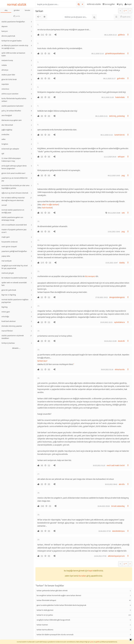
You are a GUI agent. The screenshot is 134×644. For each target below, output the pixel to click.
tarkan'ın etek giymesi (45, 610)
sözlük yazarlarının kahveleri (12, 106)
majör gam (6, 237)
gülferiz (121, 35)
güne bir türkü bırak (9, 79)
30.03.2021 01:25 (99, 465)
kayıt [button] (90, 571)
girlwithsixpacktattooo (115, 53)
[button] (94, 5)
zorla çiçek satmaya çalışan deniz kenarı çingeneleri (14, 167)
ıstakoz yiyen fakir (8, 75)
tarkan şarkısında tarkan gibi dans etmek (52, 590)
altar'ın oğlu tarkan (50, 204)
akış (6, 10)
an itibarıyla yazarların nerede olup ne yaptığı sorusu (15, 47)
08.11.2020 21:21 (101, 116)
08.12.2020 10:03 (114, 175)
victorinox (5, 89)
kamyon (5, 31)
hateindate (120, 97)
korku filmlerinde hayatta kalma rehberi (14, 100)
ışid (3, 153)
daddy (122, 263)
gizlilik (98, 642)
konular (28, 10)
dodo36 (121, 341)
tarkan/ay (42, 361)
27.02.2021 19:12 (102, 297)
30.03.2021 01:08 (110, 341)
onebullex (5, 134)
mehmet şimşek (8, 273)
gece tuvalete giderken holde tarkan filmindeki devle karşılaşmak (61, 605)
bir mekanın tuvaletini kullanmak (14, 278)
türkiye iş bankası (8, 343)
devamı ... (16, 348)
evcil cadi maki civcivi (116, 465)
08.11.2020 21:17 (109, 78)
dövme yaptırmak (8, 36)
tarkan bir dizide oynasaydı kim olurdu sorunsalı (55, 634)
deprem (5, 26)
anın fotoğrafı (7, 115)
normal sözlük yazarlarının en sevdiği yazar (13, 211)
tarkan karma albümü (45, 630)
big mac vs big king (9, 295)
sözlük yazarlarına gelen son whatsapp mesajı (12, 219)
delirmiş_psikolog (117, 116)
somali (4, 205)
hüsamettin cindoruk (10, 242)
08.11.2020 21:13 (110, 35)
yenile (17, 16)
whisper (121, 157)
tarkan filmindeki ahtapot (46, 600)
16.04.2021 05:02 (104, 506)
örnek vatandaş (118, 506)
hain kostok (47, 208)
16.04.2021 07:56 (100, 556)
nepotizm (5, 84)
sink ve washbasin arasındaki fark (14, 225)
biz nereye (89, 276)
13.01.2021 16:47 (112, 263)
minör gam (6, 312)
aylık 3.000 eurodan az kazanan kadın (13, 54)
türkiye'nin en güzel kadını (12, 41)
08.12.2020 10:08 (114, 213)
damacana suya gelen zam (12, 120)
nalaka (4, 65)
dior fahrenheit (7, 125)
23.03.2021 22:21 (106, 322)
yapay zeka (6, 256)
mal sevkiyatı (7, 261)
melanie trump (7, 60)
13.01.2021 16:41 (114, 232)
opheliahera (119, 322)
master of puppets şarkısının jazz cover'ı (14, 231)
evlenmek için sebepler (10, 149)
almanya (5, 70)
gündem (17, 10)
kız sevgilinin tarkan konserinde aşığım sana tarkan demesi (59, 595)
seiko (4, 139)
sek (123, 213)
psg (123, 175)
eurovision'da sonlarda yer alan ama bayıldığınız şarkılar (15, 187)
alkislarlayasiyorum (116, 556)
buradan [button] (83, 576)
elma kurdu (120, 369)
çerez (92, 642)
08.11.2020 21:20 (108, 97)
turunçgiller (109, 4)
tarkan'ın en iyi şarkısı (45, 615)
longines (5, 144)
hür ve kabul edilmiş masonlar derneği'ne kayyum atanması (13, 199)
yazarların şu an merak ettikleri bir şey (15, 179)
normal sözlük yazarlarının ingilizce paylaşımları (15, 301)
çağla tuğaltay (7, 130)
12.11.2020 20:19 (110, 157)
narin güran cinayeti (9, 246)
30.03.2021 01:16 (107, 369)
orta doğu (5, 316)
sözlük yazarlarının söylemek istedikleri (13, 337)
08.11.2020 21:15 (98, 54)
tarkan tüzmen (42, 625)
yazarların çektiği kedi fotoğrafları (14, 251)
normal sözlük (17, 4)
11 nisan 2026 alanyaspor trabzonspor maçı (11, 160)
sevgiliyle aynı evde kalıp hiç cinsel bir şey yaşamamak (15, 267)
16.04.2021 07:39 (105, 531)
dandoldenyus (118, 531)
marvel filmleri (7, 331)
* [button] (74, 364)
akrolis (122, 484)
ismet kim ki (120, 135)
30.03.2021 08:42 (111, 484)
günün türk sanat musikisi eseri (13, 173)
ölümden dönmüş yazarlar (12, 326)
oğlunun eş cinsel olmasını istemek (15, 193)
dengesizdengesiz (117, 297)
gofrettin (121, 78)
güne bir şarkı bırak (9, 290)
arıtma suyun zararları (10, 94)
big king (4, 307)
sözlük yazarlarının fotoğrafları (13, 22)
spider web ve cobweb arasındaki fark (14, 284)
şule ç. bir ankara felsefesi (11, 111)
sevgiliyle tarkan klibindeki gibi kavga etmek (53, 620)
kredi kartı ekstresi (9, 321)
